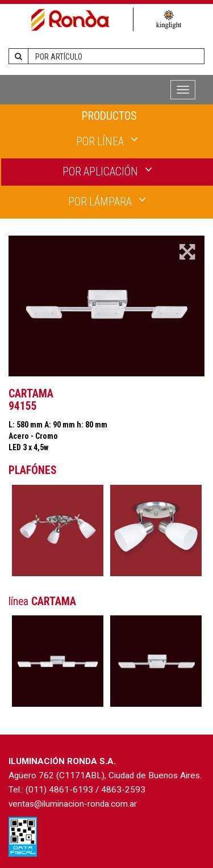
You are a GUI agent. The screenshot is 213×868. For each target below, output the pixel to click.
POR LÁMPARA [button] (107, 201)
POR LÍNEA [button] (107, 141)
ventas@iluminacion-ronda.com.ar (73, 804)
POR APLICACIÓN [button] (107, 171)
